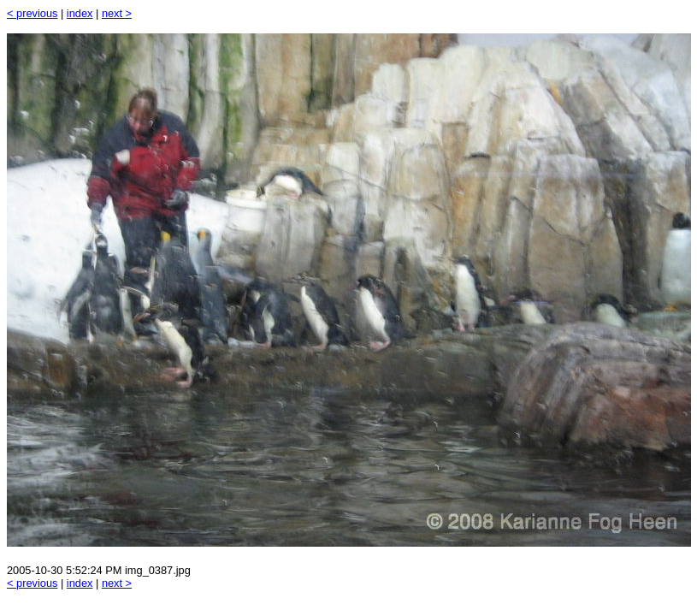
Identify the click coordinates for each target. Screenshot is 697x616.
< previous (32, 13)
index (80, 13)
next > (117, 13)
